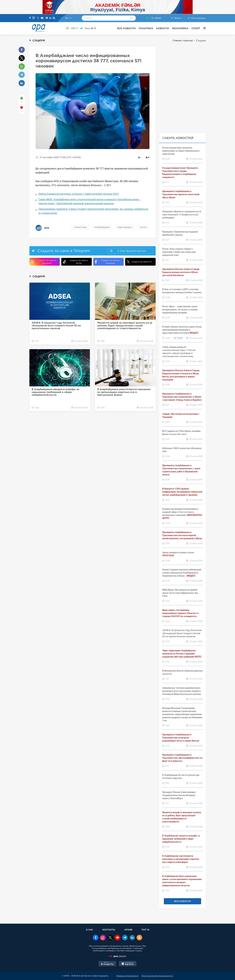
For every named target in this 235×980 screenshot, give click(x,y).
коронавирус (125, 227)
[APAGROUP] (118, 956)
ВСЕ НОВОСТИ (126, 28)
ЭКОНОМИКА (180, 28)
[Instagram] (34, 18)
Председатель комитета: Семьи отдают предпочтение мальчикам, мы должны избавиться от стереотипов (93, 211)
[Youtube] (42, 18)
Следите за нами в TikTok (75, 262)
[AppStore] (128, 964)
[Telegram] (46, 18)
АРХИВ (128, 930)
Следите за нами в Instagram (43, 262)
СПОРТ (196, 28)
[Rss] (54, 18)
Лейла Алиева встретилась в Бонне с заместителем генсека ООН (79, 194)
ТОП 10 (145, 930)
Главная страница (183, 40)
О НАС (89, 930)
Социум (201, 41)
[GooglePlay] (107, 964)
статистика (80, 227)
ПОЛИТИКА (146, 28)
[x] (110, 938)
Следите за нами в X (139, 262)
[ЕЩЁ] (203, 28)
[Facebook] (30, 18)
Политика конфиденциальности (157, 976)
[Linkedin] (50, 18)
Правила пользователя (127, 976)
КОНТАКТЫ (109, 930)
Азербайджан (102, 227)
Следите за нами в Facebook (107, 262)
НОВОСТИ (162, 28)
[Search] (132, 18)
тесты (143, 227)
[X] (38, 18)
